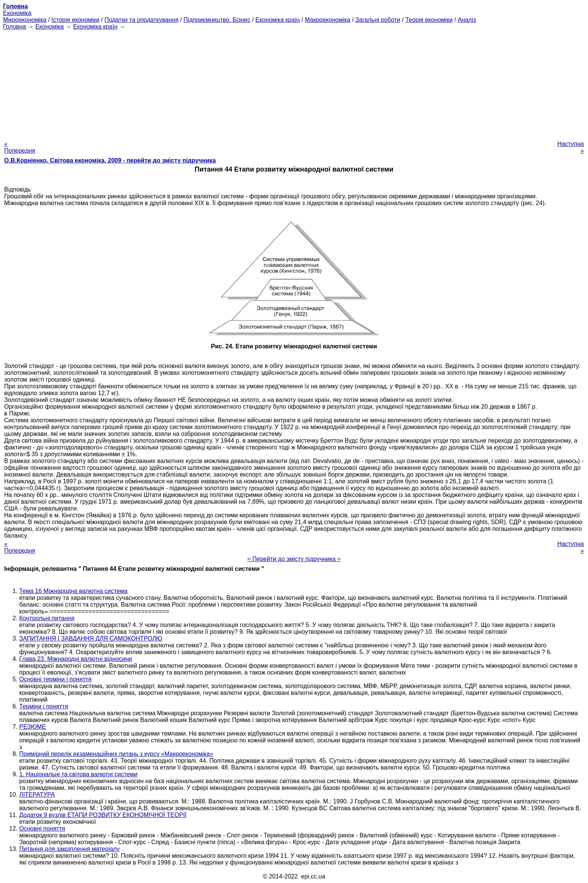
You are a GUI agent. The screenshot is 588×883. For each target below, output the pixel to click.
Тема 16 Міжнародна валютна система (73, 591)
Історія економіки (76, 20)
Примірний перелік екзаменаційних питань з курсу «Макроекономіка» (116, 754)
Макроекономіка (328, 20)
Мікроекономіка (25, 20)
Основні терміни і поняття (55, 679)
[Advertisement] (294, 83)
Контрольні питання (47, 618)
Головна (15, 27)
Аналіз (467, 20)
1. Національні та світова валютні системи (78, 774)
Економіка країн (278, 20)
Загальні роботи (378, 20)
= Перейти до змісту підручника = (294, 559)
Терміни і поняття (44, 706)
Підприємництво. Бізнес (217, 20)
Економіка (17, 13)
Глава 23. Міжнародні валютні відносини (76, 659)
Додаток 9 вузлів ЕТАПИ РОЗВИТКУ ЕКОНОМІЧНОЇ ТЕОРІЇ (103, 815)
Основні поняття (42, 829)
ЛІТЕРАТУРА (37, 795)
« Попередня (20, 147)
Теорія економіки (429, 20)
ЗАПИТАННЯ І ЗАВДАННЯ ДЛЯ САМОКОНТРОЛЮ (91, 638)
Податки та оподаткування (141, 20)
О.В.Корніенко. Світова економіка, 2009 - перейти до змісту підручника (110, 160)
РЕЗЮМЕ (33, 727)
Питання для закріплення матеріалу (70, 849)
